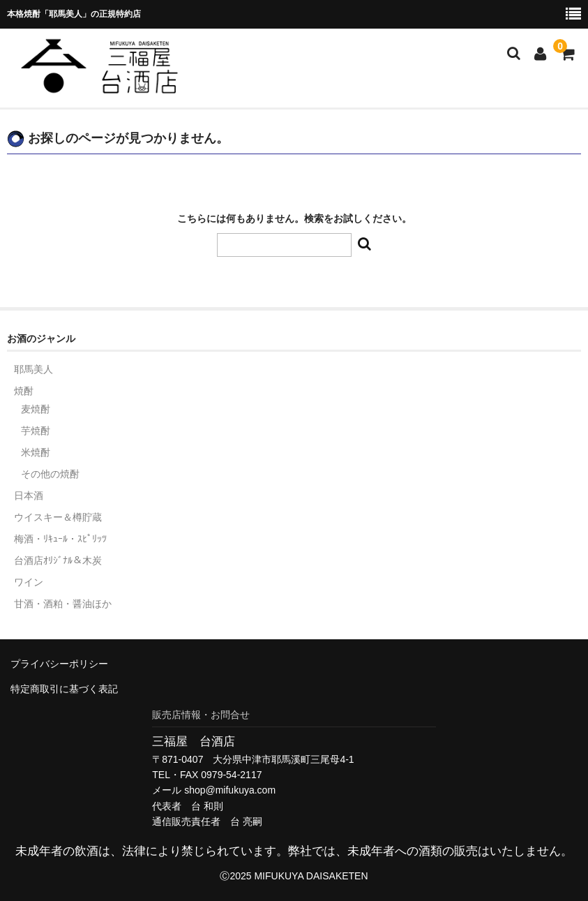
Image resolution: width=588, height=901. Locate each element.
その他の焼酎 (50, 474)
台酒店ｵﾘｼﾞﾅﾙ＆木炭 (58, 560)
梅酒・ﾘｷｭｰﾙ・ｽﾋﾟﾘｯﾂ (60, 539)
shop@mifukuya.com (230, 790)
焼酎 (24, 391)
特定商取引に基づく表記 (64, 689)
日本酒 (29, 496)
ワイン (29, 582)
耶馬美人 (33, 369)
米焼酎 (36, 452)
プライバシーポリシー (59, 664)
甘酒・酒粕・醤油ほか (63, 604)
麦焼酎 (36, 409)
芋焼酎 (36, 431)
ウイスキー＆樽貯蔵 (58, 517)
